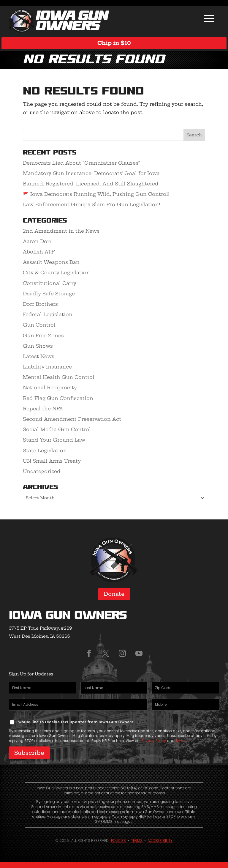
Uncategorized (42, 471)
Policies (118, 840)
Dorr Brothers (40, 304)
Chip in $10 (114, 43)
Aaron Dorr (37, 241)
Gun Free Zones (43, 335)
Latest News (39, 356)
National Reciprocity (50, 387)
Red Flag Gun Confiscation (58, 398)
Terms (181, 741)
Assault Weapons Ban (51, 262)
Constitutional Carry (50, 283)
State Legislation (45, 450)
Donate (114, 594)
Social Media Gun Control (57, 429)
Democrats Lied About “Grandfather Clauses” (81, 163)
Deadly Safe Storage (49, 294)
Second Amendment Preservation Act (72, 419)
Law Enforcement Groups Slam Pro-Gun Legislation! (92, 204)
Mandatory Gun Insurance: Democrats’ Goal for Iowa (91, 173)
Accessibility (160, 840)
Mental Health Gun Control (59, 377)
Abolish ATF (39, 252)
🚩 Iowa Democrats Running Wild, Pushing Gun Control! (96, 194)
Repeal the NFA (43, 409)
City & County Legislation (56, 272)
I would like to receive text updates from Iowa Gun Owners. (75, 722)
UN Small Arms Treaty (52, 461)
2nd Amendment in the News (61, 231)
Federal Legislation (48, 314)
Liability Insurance (47, 367)
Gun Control (39, 325)
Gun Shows (38, 346)
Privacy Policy (154, 741)
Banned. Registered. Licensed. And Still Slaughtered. (91, 184)
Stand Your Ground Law (54, 440)
